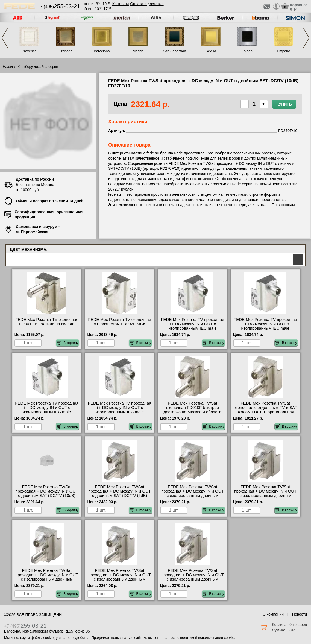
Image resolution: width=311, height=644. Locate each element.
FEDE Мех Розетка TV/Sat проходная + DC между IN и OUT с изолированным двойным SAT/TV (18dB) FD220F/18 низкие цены (47, 579)
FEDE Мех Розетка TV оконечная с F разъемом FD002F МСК (120, 322)
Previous (5, 38)
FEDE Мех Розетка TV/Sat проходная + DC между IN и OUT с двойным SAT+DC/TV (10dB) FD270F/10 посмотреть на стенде (47, 493)
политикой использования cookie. (208, 638)
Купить (284, 104)
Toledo (247, 51)
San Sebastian (174, 51)
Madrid (138, 51)
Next (306, 38)
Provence (29, 51)
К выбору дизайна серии (38, 67)
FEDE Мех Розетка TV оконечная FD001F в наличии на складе (47, 322)
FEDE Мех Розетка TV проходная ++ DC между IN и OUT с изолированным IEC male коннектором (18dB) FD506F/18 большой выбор (47, 412)
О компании (273, 614)
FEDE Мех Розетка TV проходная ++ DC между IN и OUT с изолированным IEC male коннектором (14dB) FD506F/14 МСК (265, 328)
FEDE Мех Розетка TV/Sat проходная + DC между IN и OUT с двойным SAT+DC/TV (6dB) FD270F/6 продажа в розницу (120, 493)
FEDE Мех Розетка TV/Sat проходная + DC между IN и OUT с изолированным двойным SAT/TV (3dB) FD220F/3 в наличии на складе (120, 579)
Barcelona (102, 51)
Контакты (121, 4)
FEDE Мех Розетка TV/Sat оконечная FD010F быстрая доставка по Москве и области (192, 408)
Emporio (283, 51)
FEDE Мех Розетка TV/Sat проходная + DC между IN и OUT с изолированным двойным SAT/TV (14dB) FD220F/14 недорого (265, 496)
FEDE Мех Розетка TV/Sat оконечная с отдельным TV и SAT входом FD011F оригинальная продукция (265, 410)
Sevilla (211, 51)
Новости (300, 614)
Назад (8, 67)
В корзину (68, 343)
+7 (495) (59, 7)
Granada (65, 51)
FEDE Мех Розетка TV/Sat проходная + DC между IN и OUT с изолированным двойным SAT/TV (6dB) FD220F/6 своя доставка (193, 579)
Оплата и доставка (147, 4)
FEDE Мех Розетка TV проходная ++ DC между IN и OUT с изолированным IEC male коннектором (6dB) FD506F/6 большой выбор (120, 412)
